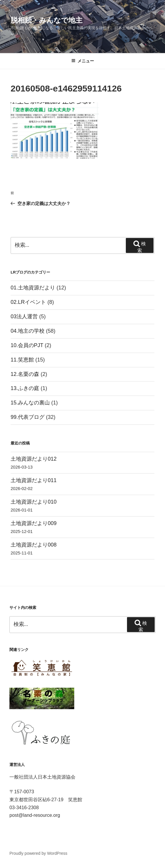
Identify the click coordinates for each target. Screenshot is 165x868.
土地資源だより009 (34, 523)
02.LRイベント (28, 302)
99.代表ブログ (28, 417)
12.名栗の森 (25, 374)
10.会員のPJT (27, 345)
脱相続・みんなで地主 (47, 20)
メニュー (83, 61)
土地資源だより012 (34, 459)
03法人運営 (24, 316)
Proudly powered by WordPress (38, 853)
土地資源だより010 (34, 502)
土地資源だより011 (34, 480)
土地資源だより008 (34, 545)
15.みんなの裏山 (30, 403)
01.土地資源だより (33, 288)
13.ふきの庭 (25, 388)
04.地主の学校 (28, 331)
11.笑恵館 (22, 360)
